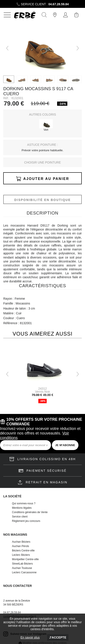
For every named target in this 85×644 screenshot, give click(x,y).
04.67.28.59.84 (59, 4)
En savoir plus (30, 637)
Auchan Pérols (20, 546)
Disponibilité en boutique (42, 200)
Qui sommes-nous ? (24, 503)
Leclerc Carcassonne (24, 572)
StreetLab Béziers (22, 564)
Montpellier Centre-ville (25, 559)
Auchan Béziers (21, 542)
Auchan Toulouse (22, 568)
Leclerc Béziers (21, 555)
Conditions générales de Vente (30, 512)
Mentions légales (22, 508)
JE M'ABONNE (65, 445)
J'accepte (58, 637)
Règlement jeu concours (26, 521)
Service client (20, 517)
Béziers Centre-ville (23, 551)
